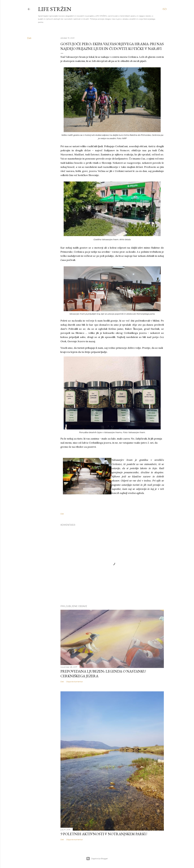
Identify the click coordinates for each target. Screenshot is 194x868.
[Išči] (165, 9)
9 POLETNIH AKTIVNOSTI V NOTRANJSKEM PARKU (104, 834)
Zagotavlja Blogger (97, 859)
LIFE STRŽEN (55, 9)
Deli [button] (29, 38)
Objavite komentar (74, 682)
